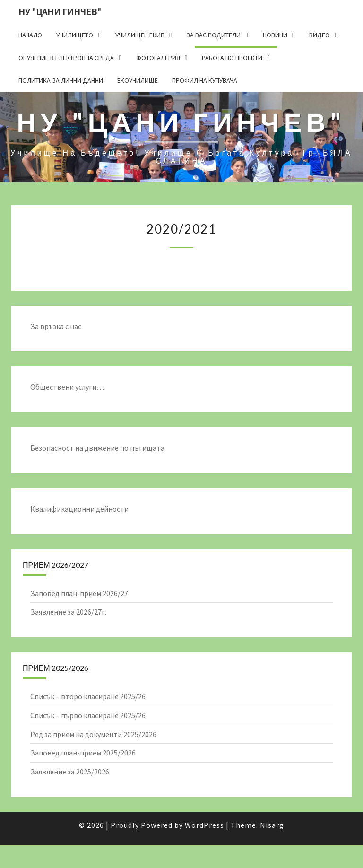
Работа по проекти (232, 58)
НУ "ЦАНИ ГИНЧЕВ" (60, 12)
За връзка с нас (56, 326)
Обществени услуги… (67, 387)
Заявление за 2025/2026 (70, 772)
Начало (30, 35)
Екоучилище (138, 80)
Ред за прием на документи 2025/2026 (93, 734)
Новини (275, 35)
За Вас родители (213, 35)
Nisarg (272, 825)
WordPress (204, 825)
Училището (75, 35)
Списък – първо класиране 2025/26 (88, 715)
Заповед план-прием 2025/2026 (83, 753)
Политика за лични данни (61, 80)
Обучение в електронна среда (66, 58)
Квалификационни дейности (79, 509)
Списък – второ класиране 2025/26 (88, 696)
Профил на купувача (205, 80)
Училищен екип (140, 35)
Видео (320, 35)
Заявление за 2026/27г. (68, 612)
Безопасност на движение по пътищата (97, 448)
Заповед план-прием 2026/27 (79, 593)
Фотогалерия (158, 58)
